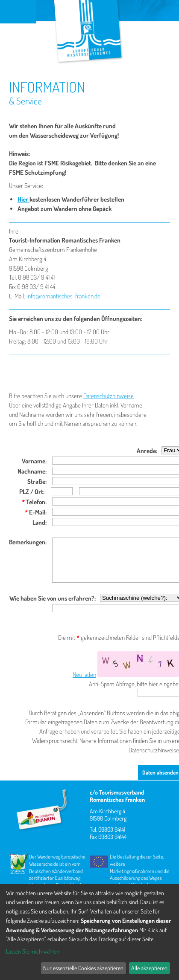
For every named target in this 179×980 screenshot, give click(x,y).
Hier (23, 199)
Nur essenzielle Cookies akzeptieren (83, 968)
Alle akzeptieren (149, 968)
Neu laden (84, 675)
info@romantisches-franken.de (63, 296)
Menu (18, 12)
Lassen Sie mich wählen (33, 951)
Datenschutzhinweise (109, 396)
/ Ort (36, 492)
